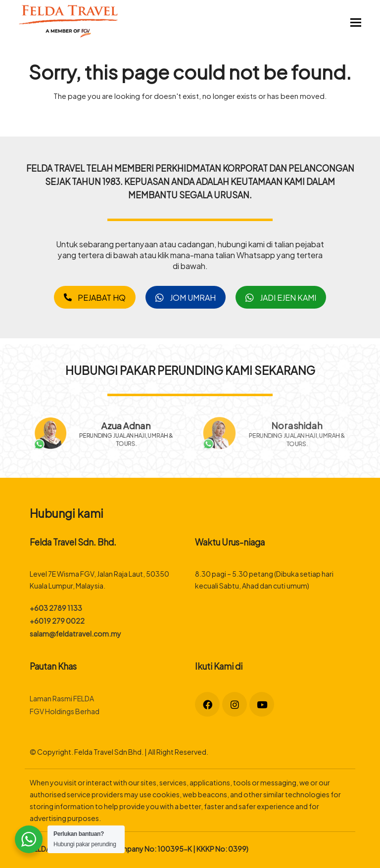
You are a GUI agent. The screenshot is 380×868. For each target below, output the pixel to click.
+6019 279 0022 (57, 620)
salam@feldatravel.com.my (75, 633)
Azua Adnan (130, 423)
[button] (356, 21)
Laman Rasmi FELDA (62, 698)
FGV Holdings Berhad (65, 711)
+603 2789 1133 (56, 608)
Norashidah (296, 425)
